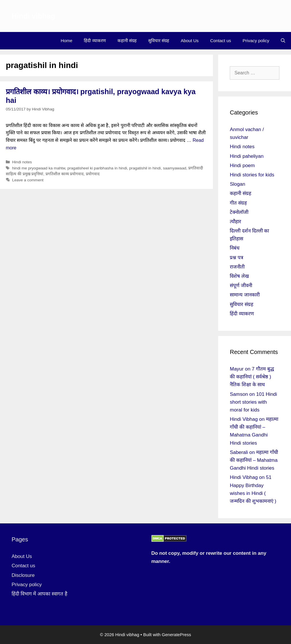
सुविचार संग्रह (159, 41)
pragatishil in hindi (145, 168)
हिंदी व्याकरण (95, 41)
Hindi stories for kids (252, 175)
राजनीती (237, 267)
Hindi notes (22, 162)
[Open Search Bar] (283, 41)
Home (66, 41)
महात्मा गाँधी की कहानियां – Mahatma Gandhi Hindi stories (254, 460)
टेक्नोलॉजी (239, 212)
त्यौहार (235, 222)
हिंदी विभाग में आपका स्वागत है (39, 594)
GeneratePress (177, 635)
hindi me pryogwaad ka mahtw (39, 168)
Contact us (221, 41)
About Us (190, 41)
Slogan (237, 184)
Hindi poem (242, 166)
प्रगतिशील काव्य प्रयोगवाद (65, 174)
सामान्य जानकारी (245, 295)
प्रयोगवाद (93, 174)
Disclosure (23, 575)
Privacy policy (256, 41)
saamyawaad (175, 168)
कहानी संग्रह (127, 41)
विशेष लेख (239, 276)
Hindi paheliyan (247, 156)
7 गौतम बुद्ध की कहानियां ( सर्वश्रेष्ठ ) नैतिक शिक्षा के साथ (252, 377)
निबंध (235, 248)
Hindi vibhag (33, 16)
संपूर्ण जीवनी (241, 286)
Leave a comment (28, 180)
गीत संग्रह (238, 203)
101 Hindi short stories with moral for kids (253, 402)
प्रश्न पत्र (236, 258)
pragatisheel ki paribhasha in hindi (97, 168)
